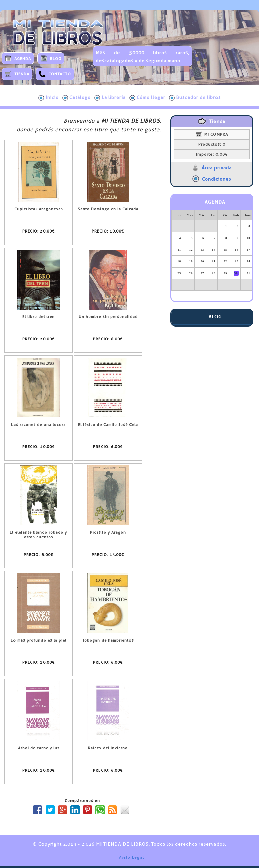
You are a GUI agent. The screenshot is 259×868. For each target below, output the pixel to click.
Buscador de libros (195, 98)
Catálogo (77, 98)
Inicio (49, 98)
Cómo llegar (147, 98)
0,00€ (212, 154)
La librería (110, 98)
